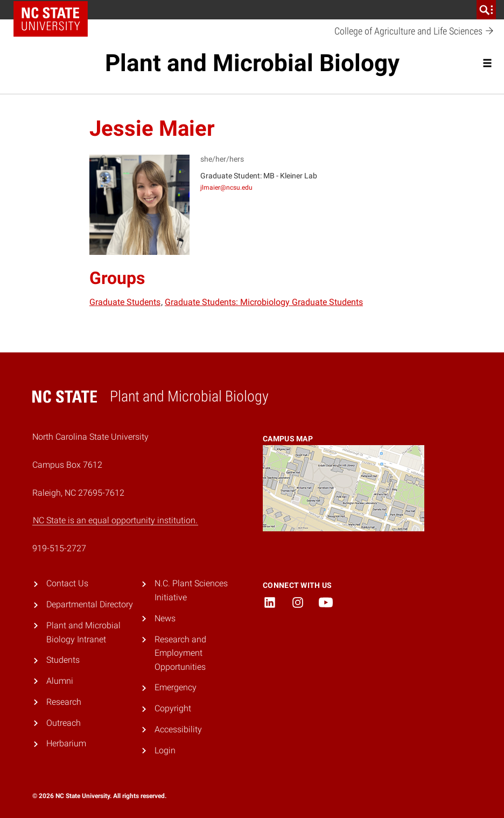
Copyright (173, 708)
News (165, 618)
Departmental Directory (90, 604)
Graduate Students (125, 302)
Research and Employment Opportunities (180, 653)
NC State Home (51, 19)
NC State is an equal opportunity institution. (115, 520)
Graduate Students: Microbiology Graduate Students (264, 302)
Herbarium (66, 743)
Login (165, 750)
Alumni (60, 681)
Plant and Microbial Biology (252, 63)
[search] (486, 10)
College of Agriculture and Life (414, 32)
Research (64, 702)
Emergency (176, 687)
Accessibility (178, 729)
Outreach (64, 723)
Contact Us (67, 583)
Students (63, 660)
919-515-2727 (59, 548)
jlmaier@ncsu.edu (226, 188)
